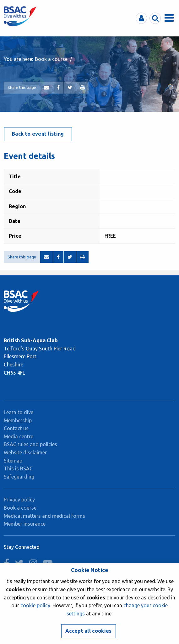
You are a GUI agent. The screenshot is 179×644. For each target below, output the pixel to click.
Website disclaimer (25, 452)
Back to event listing (38, 134)
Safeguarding (19, 477)
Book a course (51, 59)
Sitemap (13, 461)
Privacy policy (19, 500)
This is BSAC (18, 468)
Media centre (19, 436)
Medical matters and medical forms (44, 516)
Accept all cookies (89, 631)
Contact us (16, 428)
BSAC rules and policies (30, 444)
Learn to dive (19, 412)
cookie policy (35, 605)
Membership (18, 420)
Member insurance (25, 524)
